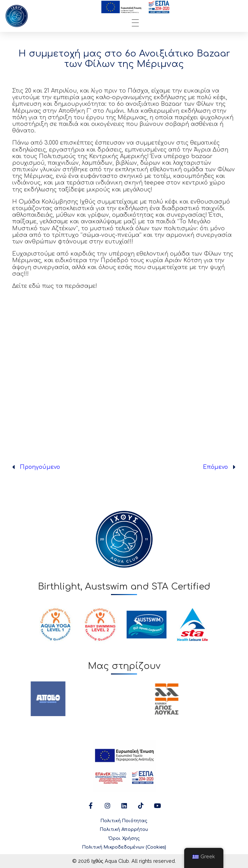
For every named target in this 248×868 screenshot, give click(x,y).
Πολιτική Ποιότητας (124, 821)
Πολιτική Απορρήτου (124, 830)
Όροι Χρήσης (124, 839)
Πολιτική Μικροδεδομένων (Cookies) (124, 847)
